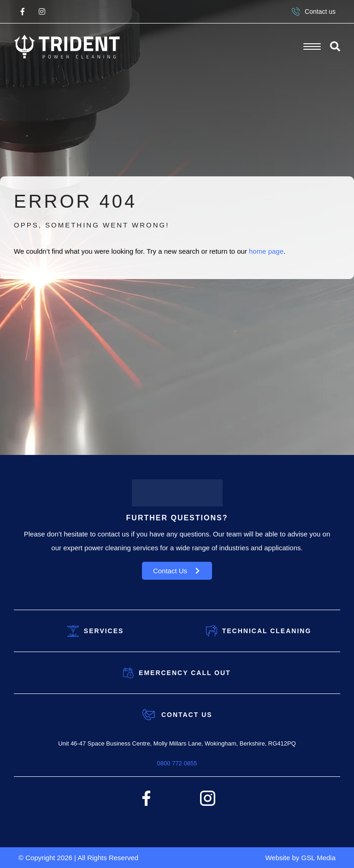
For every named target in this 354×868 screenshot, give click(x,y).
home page (266, 251)
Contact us (314, 12)
